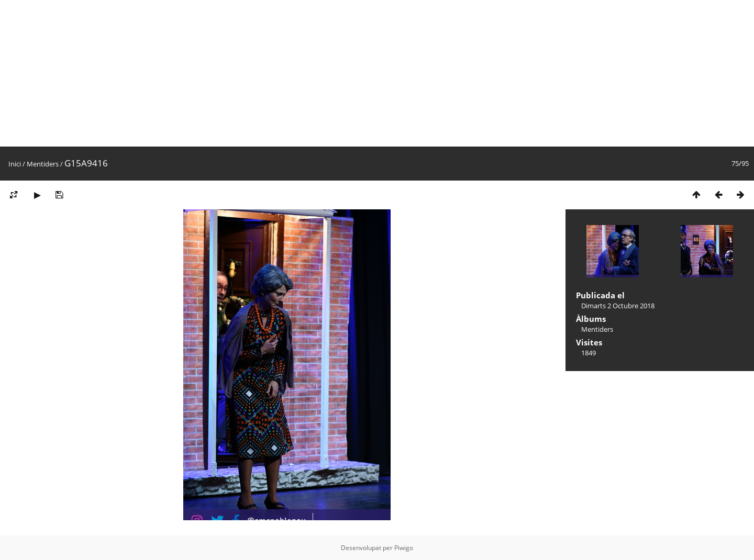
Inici (15, 164)
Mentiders (43, 164)
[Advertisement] (314, 73)
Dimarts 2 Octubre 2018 (618, 306)
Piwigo (404, 548)
